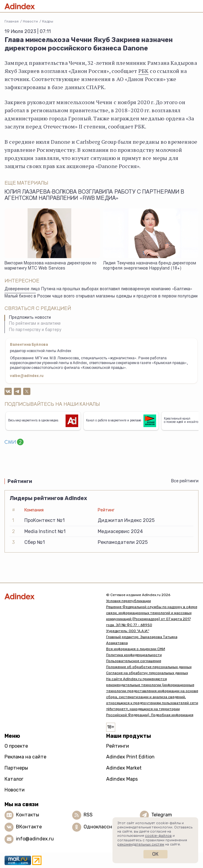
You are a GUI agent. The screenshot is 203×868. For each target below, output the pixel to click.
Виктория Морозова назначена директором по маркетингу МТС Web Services (51, 266)
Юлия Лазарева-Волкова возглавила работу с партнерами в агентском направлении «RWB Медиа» (94, 196)
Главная (12, 21)
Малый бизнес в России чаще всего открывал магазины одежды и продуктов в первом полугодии (101, 297)
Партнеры (16, 768)
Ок (155, 854)
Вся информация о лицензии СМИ (136, 649)
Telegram (162, 815)
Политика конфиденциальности (134, 655)
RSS (88, 815)
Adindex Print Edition (130, 757)
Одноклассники (102, 827)
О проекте (16, 746)
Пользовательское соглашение (134, 661)
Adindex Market (124, 768)
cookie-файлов (158, 836)
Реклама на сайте (25, 757)
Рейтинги (118, 746)
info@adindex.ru (35, 839)
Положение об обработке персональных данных (149, 667)
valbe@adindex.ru (27, 376)
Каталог (14, 779)
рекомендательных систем (141, 844)
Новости (30, 21)
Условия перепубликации (129, 601)
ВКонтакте (29, 827)
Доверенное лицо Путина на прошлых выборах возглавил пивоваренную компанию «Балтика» (98, 289)
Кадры (48, 21)
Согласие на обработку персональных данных (147, 673)
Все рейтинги (185, 481)
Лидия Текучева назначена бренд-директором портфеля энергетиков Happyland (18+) (150, 266)
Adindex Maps (122, 779)
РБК (144, 71)
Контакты (28, 815)
